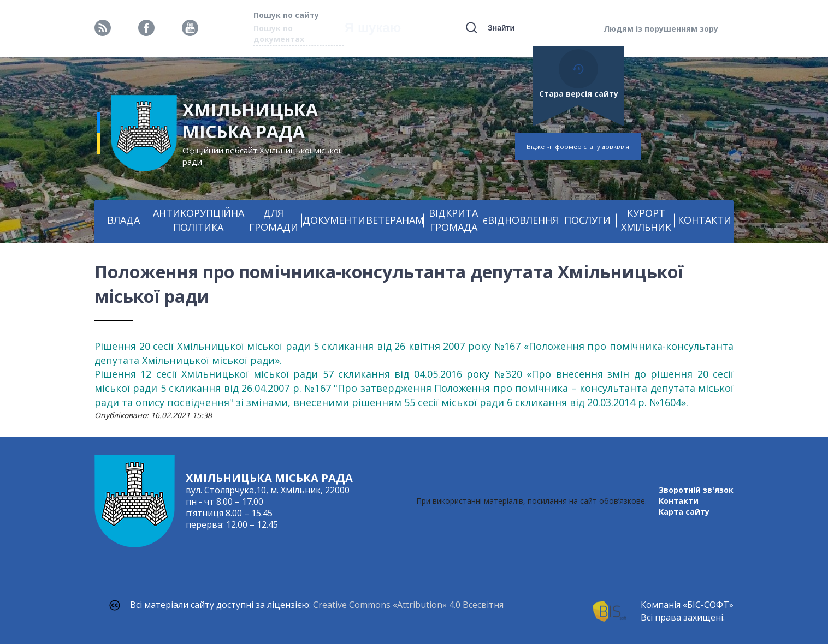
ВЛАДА (123, 220)
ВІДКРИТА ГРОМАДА (453, 220)
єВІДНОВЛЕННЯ (521, 220)
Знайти (501, 28)
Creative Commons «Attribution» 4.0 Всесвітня (408, 605)
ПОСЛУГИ (587, 220)
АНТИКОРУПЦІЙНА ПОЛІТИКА (199, 220)
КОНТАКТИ (705, 220)
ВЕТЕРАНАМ (395, 220)
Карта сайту (684, 512)
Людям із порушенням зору (661, 29)
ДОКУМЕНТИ (334, 220)
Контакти (679, 501)
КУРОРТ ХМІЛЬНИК (646, 220)
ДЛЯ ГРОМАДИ (274, 220)
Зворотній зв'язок (696, 490)
